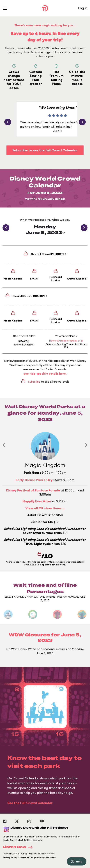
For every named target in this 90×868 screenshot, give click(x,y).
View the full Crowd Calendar (45, 199)
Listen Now (19, 847)
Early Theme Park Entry (34, 480)
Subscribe (34, 382)
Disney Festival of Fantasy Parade (33, 490)
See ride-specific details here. (45, 374)
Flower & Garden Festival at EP (66, 341)
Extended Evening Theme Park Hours (66, 344)
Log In (82, 8)
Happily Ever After (37, 501)
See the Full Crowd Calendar (30, 803)
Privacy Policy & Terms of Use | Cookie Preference (29, 858)
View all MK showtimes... (45, 508)
